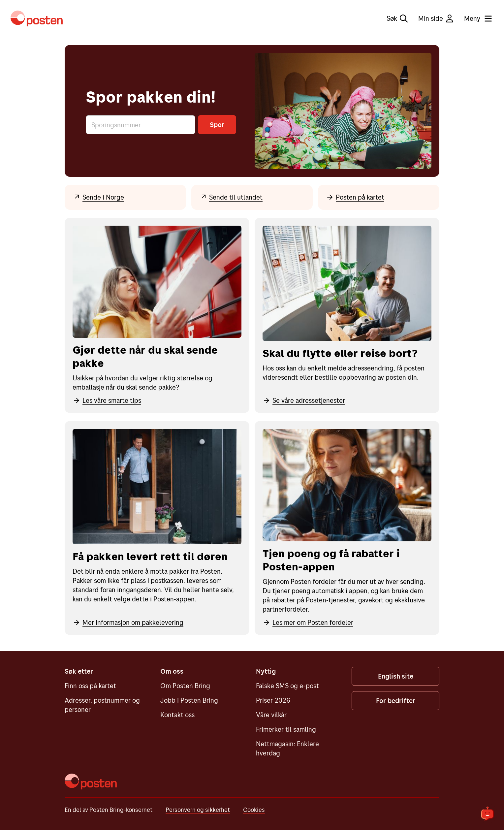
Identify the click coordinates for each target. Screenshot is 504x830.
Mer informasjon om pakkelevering (128, 622)
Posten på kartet (355, 197)
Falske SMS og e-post (287, 686)
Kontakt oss (177, 715)
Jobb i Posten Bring (189, 700)
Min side (436, 18)
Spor (217, 125)
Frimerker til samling (286, 729)
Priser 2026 (273, 700)
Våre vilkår (271, 715)
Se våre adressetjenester (304, 400)
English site (396, 676)
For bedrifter (396, 701)
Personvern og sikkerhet (198, 810)
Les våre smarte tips (107, 400)
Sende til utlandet (231, 197)
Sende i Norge (98, 197)
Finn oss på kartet (90, 686)
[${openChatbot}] (488, 814)
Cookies (254, 810)
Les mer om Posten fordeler (308, 622)
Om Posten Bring (185, 686)
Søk (397, 18)
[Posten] (91, 782)
